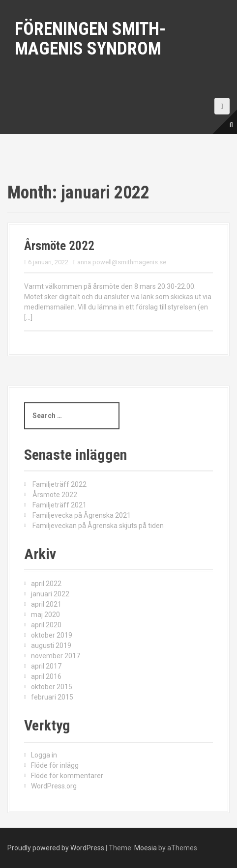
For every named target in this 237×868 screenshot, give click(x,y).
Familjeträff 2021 (59, 505)
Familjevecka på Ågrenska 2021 (82, 515)
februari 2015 (52, 697)
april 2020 (46, 625)
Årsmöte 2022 (59, 246)
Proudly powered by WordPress (56, 848)
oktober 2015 (52, 687)
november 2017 (56, 656)
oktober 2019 (52, 635)
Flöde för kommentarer (67, 776)
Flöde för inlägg (55, 765)
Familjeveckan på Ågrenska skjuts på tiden (98, 526)
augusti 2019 (51, 645)
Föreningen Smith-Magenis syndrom (90, 39)
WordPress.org (54, 786)
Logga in (44, 755)
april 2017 (46, 666)
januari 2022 (50, 594)
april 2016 (46, 676)
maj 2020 (45, 615)
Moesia (146, 848)
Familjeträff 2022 (59, 484)
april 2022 (46, 584)
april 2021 (46, 604)
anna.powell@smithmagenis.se (122, 262)
